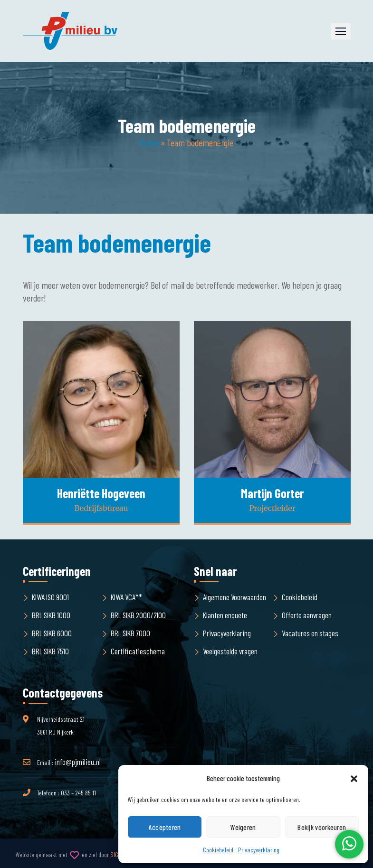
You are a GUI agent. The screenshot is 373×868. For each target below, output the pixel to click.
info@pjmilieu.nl (78, 762)
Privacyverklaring (259, 850)
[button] (354, 779)
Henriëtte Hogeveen (101, 493)
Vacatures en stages (310, 633)
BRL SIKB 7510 (50, 651)
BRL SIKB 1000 (51, 615)
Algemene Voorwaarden (234, 597)
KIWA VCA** (126, 597)
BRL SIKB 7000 (130, 633)
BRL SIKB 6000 (52, 633)
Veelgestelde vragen (230, 651)
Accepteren (165, 827)
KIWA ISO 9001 (50, 597)
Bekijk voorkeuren (322, 827)
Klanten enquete (225, 615)
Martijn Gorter (272, 493)
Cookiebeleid (218, 850)
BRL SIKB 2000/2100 (138, 615)
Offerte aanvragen (307, 615)
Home (149, 142)
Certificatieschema (138, 651)
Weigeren (243, 827)
